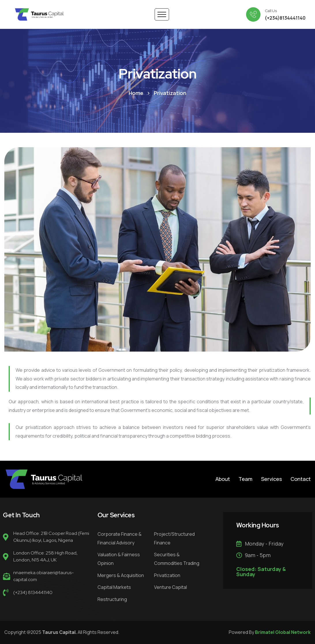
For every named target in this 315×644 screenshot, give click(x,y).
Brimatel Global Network (283, 632)
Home (136, 93)
